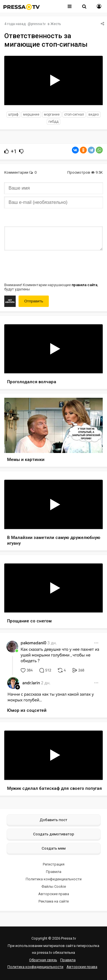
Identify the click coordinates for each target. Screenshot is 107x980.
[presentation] (48, 266)
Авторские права (54, 894)
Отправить (34, 301)
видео (94, 114)
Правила (54, 872)
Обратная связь (43, 960)
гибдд (53, 122)
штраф (13, 114)
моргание (52, 114)
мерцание (31, 114)
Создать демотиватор (54, 834)
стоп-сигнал (74, 114)
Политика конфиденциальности (54, 879)
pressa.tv (38, 24)
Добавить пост (53, 820)
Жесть (56, 24)
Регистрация (54, 864)
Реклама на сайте (54, 901)
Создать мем (54, 848)
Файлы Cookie (54, 886)
